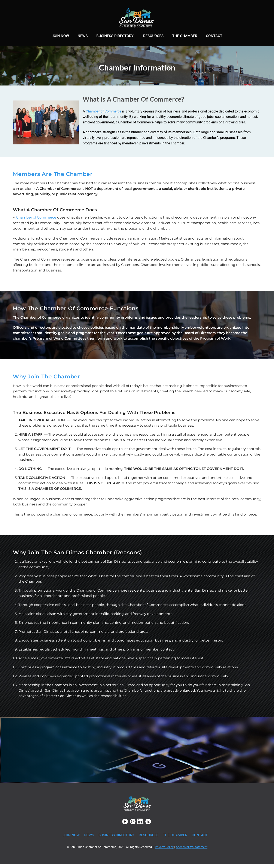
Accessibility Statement (192, 851)
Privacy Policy (164, 851)
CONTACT (214, 36)
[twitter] (148, 826)
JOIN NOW (60, 36)
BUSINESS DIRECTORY (115, 36)
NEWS (83, 36)
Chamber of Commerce (104, 115)
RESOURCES (153, 36)
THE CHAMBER (185, 36)
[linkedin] (140, 826)
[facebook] (125, 826)
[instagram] (133, 826)
